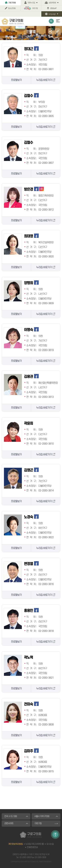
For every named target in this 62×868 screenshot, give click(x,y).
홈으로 (17, 36)
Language (52, 14)
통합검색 (51, 21)
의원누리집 (31, 3)
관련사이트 (9, 823)
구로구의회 (12, 3)
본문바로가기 (0, 0)
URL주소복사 (57, 31)
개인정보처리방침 (16, 844)
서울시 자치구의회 (42, 816)
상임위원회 (52, 3)
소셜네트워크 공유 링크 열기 (51, 31)
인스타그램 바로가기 (41, 189)
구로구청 (35, 8)
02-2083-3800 (25, 857)
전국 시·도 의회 (11, 816)
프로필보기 (16, 80)
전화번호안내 (32, 847)
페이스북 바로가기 (36, 48)
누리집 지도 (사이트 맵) (35, 844)
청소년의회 (12, 8)
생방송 (53, 8)
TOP (55, 835)
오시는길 (50, 844)
